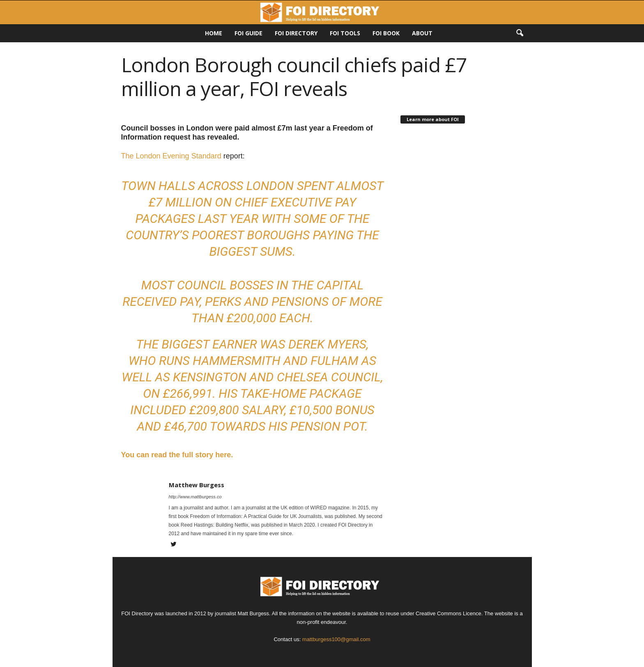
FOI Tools (345, 33)
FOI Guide (248, 33)
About (422, 33)
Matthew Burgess (197, 485)
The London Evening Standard (171, 156)
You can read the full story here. (177, 455)
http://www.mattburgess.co (195, 497)
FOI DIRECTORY (296, 33)
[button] (520, 33)
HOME (214, 33)
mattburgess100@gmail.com (336, 639)
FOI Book (386, 33)
